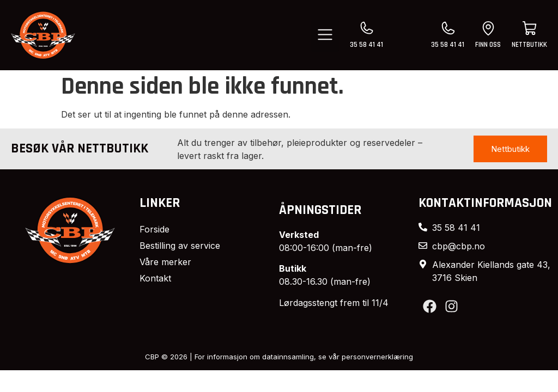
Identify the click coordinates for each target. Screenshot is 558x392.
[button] (325, 36)
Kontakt (155, 278)
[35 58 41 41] (367, 28)
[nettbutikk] (530, 28)
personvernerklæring (377, 357)
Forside (154, 229)
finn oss (488, 45)
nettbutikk (529, 45)
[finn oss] (488, 28)
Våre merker (165, 262)
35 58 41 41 (366, 45)
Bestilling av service (180, 246)
